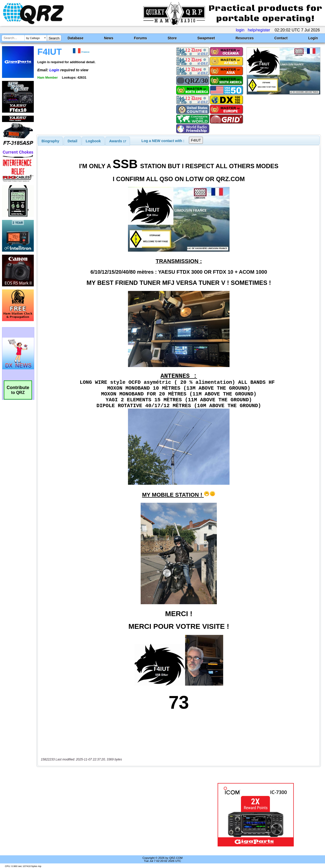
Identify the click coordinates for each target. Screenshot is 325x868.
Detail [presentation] (72, 141)
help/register (259, 30)
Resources (245, 38)
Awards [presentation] (118, 141)
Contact (281, 38)
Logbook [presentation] (93, 141)
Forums (141, 38)
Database (75, 38)
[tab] (51, 141)
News (109, 38)
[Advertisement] (118, 815)
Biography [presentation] (51, 141)
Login (313, 38)
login (240, 30)
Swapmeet (206, 38)
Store (172, 38)
